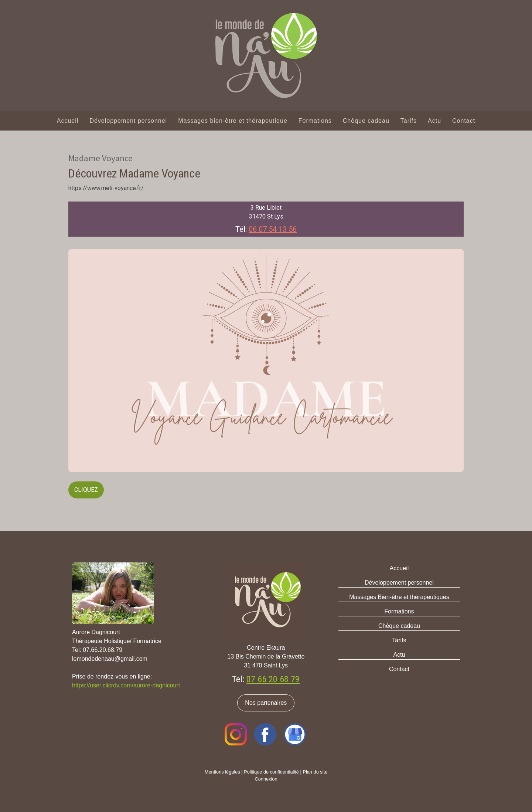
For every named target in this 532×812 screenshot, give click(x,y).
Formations (315, 121)
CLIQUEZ (86, 490)
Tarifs (409, 121)
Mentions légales (222, 772)
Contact (464, 121)
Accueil (68, 121)
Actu (434, 121)
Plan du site (315, 772)
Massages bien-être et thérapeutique (233, 121)
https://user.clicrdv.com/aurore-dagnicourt (126, 685)
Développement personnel (128, 121)
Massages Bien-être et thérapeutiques (399, 597)
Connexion (266, 779)
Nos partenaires (266, 703)
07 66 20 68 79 (273, 679)
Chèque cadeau (366, 121)
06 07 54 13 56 (273, 229)
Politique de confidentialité (271, 772)
